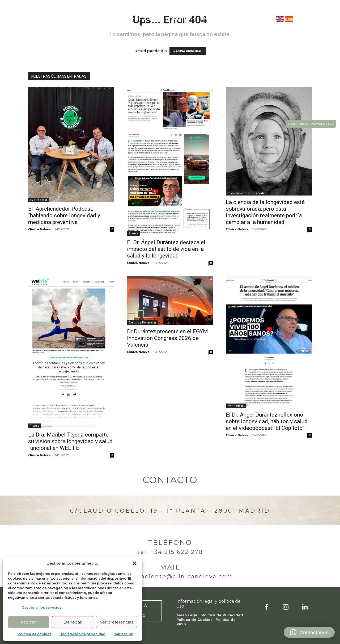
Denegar (73, 622)
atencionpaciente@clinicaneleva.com (170, 576)
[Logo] (39, 19)
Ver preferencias (116, 622)
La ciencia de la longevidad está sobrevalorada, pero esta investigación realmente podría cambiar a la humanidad (265, 212)
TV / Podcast (38, 200)
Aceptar (29, 622)
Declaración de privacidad (82, 634)
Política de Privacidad (222, 615)
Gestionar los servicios (42, 607)
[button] (134, 563)
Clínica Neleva (39, 229)
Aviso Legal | (189, 615)
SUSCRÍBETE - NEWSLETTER (311, 124)
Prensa (133, 233)
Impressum (123, 634)
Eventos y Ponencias (143, 322)
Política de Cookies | (196, 620)
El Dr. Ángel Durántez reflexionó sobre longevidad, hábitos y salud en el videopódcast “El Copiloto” (267, 421)
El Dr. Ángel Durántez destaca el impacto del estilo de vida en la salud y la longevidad (166, 249)
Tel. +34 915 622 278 (170, 552)
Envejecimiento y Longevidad (247, 193)
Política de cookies (34, 634)
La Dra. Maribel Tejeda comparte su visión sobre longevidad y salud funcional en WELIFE (70, 441)
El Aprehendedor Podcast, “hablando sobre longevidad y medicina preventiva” (64, 215)
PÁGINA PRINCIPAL (188, 51)
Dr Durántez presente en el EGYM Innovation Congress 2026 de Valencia (167, 338)
